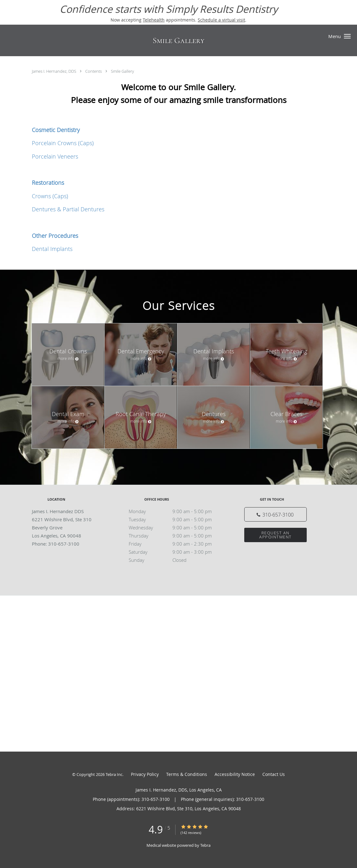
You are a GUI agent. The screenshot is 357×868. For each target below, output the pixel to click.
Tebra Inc (114, 774)
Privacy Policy (145, 774)
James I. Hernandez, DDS (55, 71)
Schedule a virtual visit (221, 20)
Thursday (177, 536)
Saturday (177, 552)
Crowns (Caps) (50, 196)
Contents (94, 71)
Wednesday (177, 527)
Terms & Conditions (187, 774)
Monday (177, 511)
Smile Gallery (122, 71)
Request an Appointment (275, 535)
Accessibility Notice (235, 774)
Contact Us (274, 774)
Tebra (205, 845)
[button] (347, 36)
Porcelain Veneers (55, 156)
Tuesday (177, 519)
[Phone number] (275, 514)
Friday (177, 544)
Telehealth (154, 20)
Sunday (177, 560)
